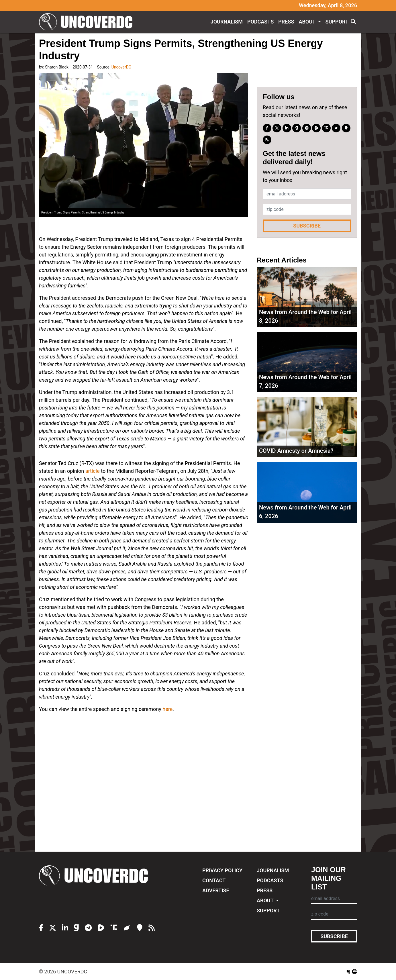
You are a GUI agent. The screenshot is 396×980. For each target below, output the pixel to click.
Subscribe (307, 226)
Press (286, 22)
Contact (214, 880)
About (308, 22)
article (93, 471)
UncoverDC (88, 22)
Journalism (227, 22)
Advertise (216, 890)
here (167, 709)
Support (337, 22)
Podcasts (260, 22)
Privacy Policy (222, 870)
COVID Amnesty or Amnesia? (296, 451)
